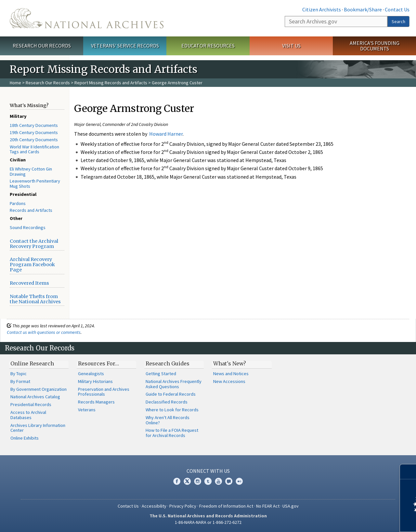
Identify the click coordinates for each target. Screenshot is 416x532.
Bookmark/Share (363, 9)
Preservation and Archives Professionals (104, 392)
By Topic (19, 374)
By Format (20, 381)
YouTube (218, 481)
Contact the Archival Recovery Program (34, 244)
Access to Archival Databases (28, 415)
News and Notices (231, 374)
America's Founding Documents (375, 46)
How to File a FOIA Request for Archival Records (172, 433)
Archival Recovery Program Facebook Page (32, 265)
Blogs (229, 481)
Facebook (177, 481)
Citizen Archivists (322, 9)
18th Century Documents (34, 125)
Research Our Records (42, 46)
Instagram (198, 481)
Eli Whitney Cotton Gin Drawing (31, 171)
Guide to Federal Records (171, 394)
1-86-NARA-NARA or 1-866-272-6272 (208, 522)
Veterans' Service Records (125, 46)
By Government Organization (39, 389)
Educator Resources (208, 46)
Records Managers (96, 402)
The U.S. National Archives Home (87, 18)
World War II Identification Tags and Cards (34, 149)
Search (398, 21)
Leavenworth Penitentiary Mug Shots (35, 184)
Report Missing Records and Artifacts (111, 83)
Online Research (32, 363)
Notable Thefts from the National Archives (35, 299)
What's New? (230, 363)
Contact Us (397, 9)
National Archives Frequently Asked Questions (174, 384)
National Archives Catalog (35, 397)
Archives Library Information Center (38, 428)
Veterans (87, 410)
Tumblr (208, 481)
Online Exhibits (25, 438)
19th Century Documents (34, 132)
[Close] (408, 472)
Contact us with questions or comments (44, 332)
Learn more (358, 520)
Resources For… (98, 363)
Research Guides (168, 363)
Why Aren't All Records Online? (168, 420)
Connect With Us (208, 471)
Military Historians (95, 381)
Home (15, 83)
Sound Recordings (28, 227)
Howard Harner (166, 134)
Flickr (239, 481)
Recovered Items (29, 283)
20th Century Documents (34, 140)
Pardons (18, 203)
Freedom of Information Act (226, 506)
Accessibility (154, 506)
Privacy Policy (183, 506)
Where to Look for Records (172, 410)
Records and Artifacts (31, 210)
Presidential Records (31, 404)
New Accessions (229, 381)
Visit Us (291, 46)
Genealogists (91, 374)
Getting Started (161, 374)
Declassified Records (167, 402)
